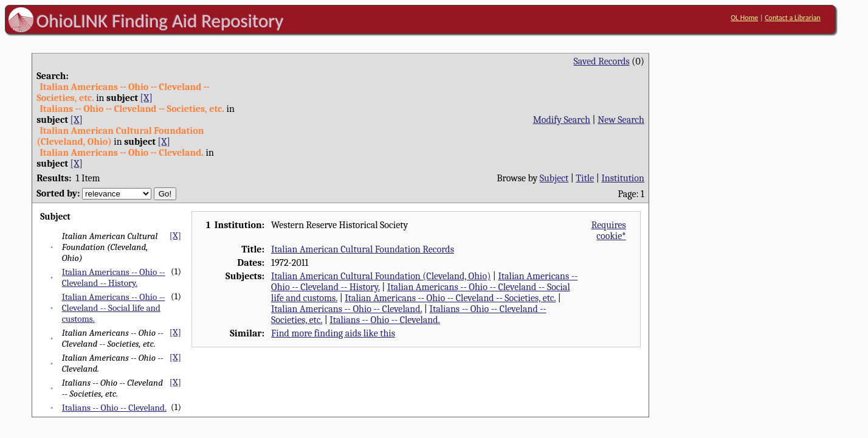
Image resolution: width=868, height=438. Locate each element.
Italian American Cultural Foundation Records (363, 249)
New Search (621, 120)
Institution (623, 178)
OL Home (744, 18)
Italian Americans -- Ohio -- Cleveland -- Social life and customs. (114, 308)
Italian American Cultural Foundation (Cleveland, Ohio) (381, 276)
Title (585, 178)
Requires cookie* (609, 231)
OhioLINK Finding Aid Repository (160, 21)
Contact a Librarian (793, 18)
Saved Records (602, 61)
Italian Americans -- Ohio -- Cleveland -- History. (114, 277)
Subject (554, 178)
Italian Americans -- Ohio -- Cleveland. (346, 309)
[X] (146, 98)
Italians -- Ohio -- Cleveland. (114, 408)
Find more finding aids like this (333, 333)
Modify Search (562, 120)
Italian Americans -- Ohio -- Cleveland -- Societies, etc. (450, 298)
